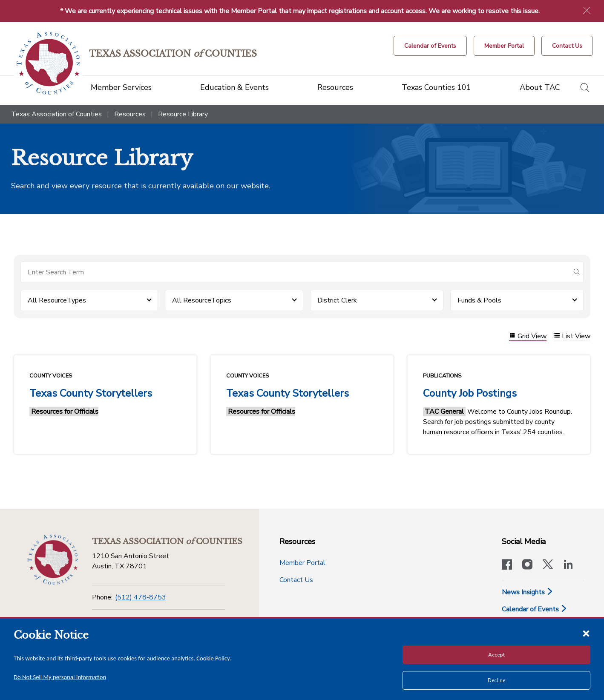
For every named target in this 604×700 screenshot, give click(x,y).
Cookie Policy (213, 658)
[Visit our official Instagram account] (527, 565)
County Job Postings (470, 393)
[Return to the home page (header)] (48, 63)
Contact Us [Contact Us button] (296, 580)
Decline (496, 680)
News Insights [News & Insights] (528, 592)
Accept (496, 655)
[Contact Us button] (567, 46)
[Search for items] (295, 272)
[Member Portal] (504, 46)
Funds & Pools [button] (479, 300)
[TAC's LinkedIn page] (568, 565)
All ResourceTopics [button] (202, 300)
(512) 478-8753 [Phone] (141, 597)
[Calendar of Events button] (430, 46)
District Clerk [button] (337, 300)
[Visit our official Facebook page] (507, 565)
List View (572, 336)
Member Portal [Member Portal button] (302, 563)
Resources (130, 114)
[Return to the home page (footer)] (53, 560)
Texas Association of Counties (56, 114)
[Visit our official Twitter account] (548, 565)
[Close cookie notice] (586, 633)
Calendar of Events (535, 609)
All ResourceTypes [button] (57, 300)
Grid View (528, 336)
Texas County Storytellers (91, 393)
